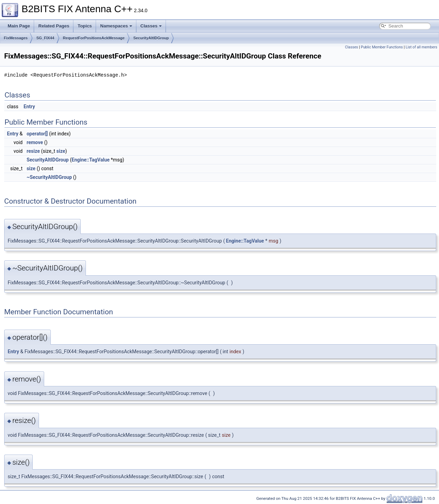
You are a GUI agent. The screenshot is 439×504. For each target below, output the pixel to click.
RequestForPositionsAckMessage (94, 38)
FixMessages (16, 38)
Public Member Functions (382, 47)
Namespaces (116, 26)
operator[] (37, 134)
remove (35, 142)
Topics (85, 26)
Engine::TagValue (91, 160)
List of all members (421, 47)
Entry (29, 107)
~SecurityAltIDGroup (49, 177)
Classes (151, 26)
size (61, 151)
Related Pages (54, 26)
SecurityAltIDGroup (151, 38)
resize (33, 151)
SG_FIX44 (45, 38)
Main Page (19, 26)
